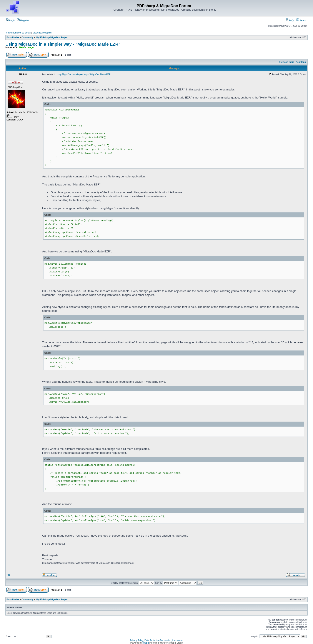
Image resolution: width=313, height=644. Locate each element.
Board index (13, 38)
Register (23, 20)
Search (302, 20)
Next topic (301, 62)
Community (27, 38)
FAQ (290, 20)
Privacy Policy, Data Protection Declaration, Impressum (156, 640)
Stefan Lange (26, 47)
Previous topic (287, 62)
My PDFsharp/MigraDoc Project (52, 38)
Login (10, 20)
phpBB (146, 643)
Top (8, 575)
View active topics (42, 33)
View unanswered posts (18, 33)
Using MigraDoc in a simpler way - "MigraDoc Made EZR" (63, 44)
